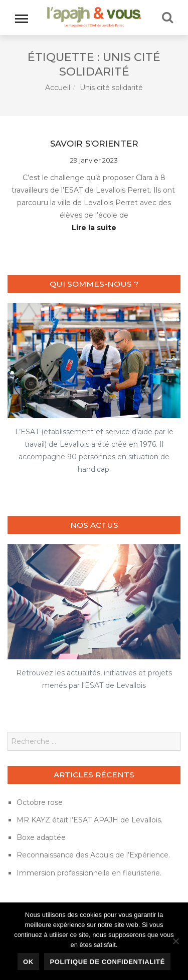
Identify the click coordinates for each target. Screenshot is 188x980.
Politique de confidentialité (108, 962)
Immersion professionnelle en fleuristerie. (89, 873)
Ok (28, 962)
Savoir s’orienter (94, 144)
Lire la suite (94, 228)
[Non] (175, 941)
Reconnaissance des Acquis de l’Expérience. (93, 855)
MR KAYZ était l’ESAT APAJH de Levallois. (89, 820)
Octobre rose (40, 802)
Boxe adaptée (41, 837)
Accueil (58, 88)
